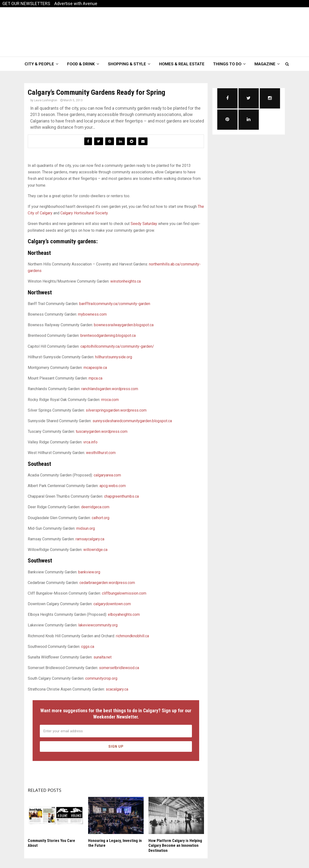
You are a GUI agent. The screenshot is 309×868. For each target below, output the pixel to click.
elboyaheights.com (124, 614)
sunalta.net (102, 657)
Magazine (265, 64)
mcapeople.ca (95, 368)
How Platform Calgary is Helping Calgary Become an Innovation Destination (175, 846)
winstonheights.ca (126, 281)
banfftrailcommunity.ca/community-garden (115, 304)
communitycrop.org (101, 678)
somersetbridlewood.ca (119, 668)
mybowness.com (92, 314)
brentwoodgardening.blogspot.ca (108, 336)
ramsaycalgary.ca (90, 539)
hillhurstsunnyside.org (114, 357)
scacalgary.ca (117, 689)
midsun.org (86, 528)
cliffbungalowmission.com (124, 593)
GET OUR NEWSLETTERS (26, 3)
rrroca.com (110, 400)
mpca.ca (95, 378)
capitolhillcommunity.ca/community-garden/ (117, 346)
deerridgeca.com (95, 507)
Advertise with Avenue (76, 3)
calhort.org (101, 518)
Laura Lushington (46, 100)
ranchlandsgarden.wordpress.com (110, 389)
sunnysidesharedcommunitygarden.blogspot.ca (132, 421)
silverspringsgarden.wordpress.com (116, 410)
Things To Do (227, 64)
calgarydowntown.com (112, 604)
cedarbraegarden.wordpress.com (107, 583)
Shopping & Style (127, 64)
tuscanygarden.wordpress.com (102, 431)
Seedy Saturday (144, 224)
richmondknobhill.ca (132, 636)
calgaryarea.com (107, 475)
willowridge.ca (95, 550)
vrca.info (90, 442)
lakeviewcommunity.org (98, 625)
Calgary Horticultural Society (84, 213)
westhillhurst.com (101, 453)
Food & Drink (81, 64)
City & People (39, 64)
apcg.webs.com (113, 486)
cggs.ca (88, 647)
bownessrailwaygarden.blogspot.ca (124, 325)
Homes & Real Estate (182, 64)
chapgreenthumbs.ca (121, 496)
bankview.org (89, 572)
